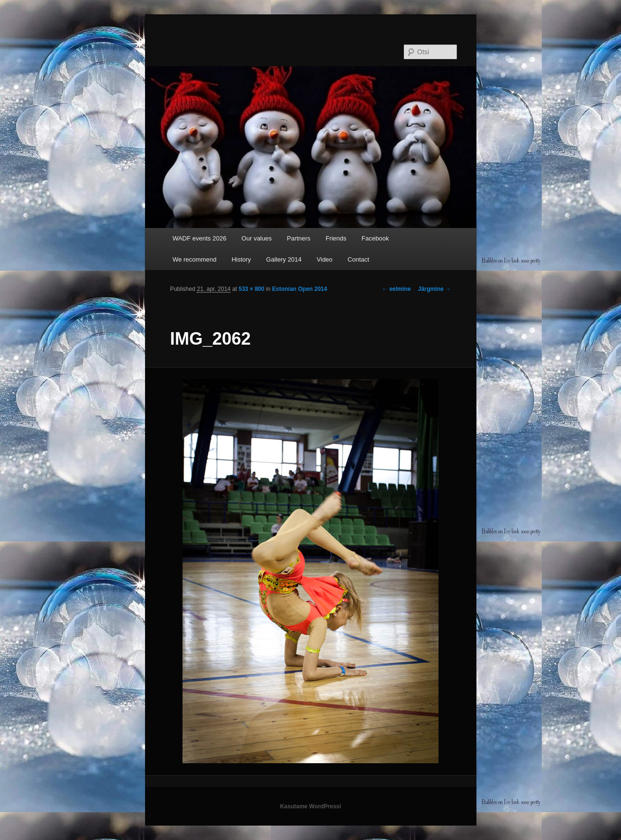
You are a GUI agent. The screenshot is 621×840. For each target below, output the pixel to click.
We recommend (195, 259)
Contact (359, 259)
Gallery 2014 (284, 259)
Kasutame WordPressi (310, 806)
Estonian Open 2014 (299, 289)
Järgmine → (434, 289)
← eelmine (396, 289)
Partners (298, 238)
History (241, 259)
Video (324, 259)
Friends (336, 238)
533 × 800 (252, 289)
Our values (257, 238)
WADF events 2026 (199, 238)
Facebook (375, 238)
